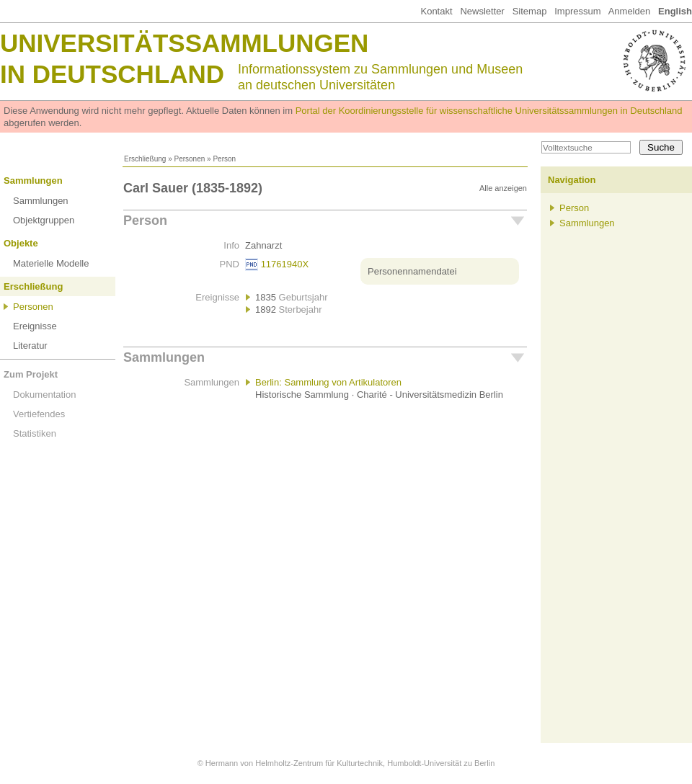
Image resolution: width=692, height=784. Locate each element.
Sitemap (530, 11)
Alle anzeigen (503, 188)
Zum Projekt (31, 374)
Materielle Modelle (51, 263)
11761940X (285, 264)
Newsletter (482, 11)
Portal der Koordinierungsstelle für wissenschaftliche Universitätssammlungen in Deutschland (489, 111)
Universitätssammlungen (184, 43)
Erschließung (145, 159)
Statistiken (35, 433)
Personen (189, 159)
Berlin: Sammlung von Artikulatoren (328, 382)
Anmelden (630, 11)
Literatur (30, 346)
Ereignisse (35, 326)
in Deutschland (112, 74)
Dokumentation (44, 395)
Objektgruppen (44, 220)
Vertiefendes (39, 414)
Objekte (21, 243)
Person (145, 220)
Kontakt (436, 11)
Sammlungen (33, 181)
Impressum (577, 11)
